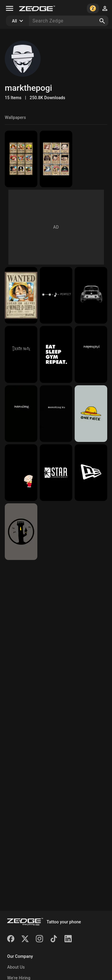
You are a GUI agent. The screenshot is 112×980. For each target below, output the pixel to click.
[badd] (91, 354)
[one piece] (56, 159)
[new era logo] (91, 473)
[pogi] (56, 414)
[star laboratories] (56, 473)
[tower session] (21, 532)
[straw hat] (91, 414)
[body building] (56, 354)
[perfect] (56, 295)
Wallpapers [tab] (15, 117)
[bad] (21, 414)
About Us (16, 967)
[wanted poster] (21, 159)
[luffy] (21, 295)
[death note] (21, 354)
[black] (21, 473)
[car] (91, 295)
